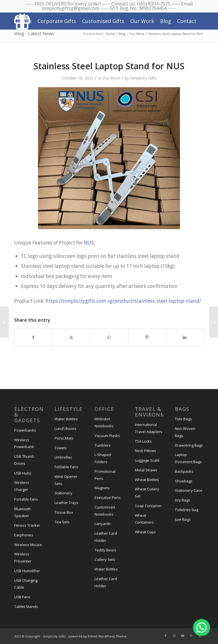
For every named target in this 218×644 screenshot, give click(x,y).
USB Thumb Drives (24, 460)
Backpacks (184, 471)
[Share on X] (71, 337)
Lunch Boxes (65, 428)
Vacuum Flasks (107, 436)
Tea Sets (62, 522)
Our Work (111, 78)
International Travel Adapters (149, 428)
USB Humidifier (27, 571)
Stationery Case (189, 490)
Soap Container (148, 506)
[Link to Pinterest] (191, 636)
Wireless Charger (22, 486)
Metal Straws (146, 470)
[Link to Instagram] (174, 636)
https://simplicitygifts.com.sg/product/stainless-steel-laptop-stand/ (123, 301)
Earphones (24, 535)
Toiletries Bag (186, 510)
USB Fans (22, 597)
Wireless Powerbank (24, 443)
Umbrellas (63, 457)
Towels (61, 448)
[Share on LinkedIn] (185, 337)
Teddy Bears (105, 550)
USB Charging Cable (26, 584)
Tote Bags (183, 419)
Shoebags (184, 481)
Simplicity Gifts (143, 78)
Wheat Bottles (147, 480)
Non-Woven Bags (185, 432)
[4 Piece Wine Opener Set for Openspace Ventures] (214, 322)
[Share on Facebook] (33, 337)
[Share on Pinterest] (147, 337)
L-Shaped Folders (103, 458)
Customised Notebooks (105, 511)
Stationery (63, 493)
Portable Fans (26, 499)
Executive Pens (108, 497)
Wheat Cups (145, 532)
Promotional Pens (105, 475)
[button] (202, 628)
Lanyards (103, 524)
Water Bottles (66, 419)
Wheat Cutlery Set (147, 493)
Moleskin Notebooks (104, 422)
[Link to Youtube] (183, 636)
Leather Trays (66, 503)
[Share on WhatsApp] (109, 337)
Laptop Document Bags (188, 458)
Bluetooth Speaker (23, 512)
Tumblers (103, 445)
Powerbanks (25, 430)
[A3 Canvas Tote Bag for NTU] (4, 322)
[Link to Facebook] (165, 636)
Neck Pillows (145, 451)
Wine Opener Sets (66, 480)
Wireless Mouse (28, 545)
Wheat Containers (144, 519)
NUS (89, 243)
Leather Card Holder (106, 537)
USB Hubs (23, 473)
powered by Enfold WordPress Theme (98, 636)
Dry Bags (183, 500)
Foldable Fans (66, 467)
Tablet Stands (26, 607)
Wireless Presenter (23, 558)
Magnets (102, 488)
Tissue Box (64, 512)
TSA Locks (143, 441)
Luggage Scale (147, 460)
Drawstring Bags (189, 445)
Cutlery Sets (105, 559)
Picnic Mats (64, 438)
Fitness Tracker (27, 525)
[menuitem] (24, 21)
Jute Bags (183, 519)
